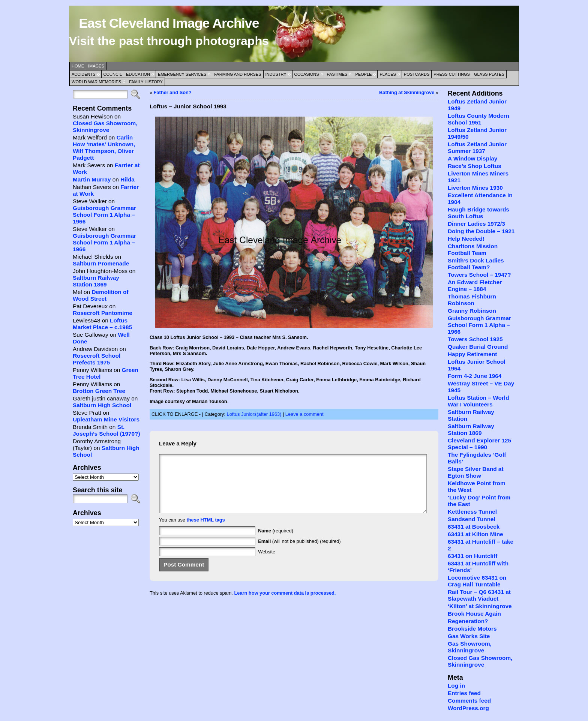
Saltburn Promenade (101, 263)
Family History (146, 82)
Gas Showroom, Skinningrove (470, 647)
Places (388, 74)
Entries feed (464, 693)
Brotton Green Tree (99, 391)
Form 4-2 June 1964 (475, 376)
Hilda (127, 179)
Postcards (417, 74)
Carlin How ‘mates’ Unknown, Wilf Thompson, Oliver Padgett (104, 148)
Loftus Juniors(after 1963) (254, 414)
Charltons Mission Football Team (473, 250)
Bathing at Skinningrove (407, 92)
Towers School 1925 (475, 339)
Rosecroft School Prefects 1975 (97, 359)
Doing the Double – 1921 (481, 231)
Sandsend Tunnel (472, 519)
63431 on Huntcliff (472, 556)
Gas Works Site (469, 636)
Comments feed (469, 701)
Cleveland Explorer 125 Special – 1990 (479, 444)
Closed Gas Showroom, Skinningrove (105, 127)
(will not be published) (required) (299, 552)
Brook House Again (474, 614)
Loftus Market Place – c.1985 (102, 324)
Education (138, 74)
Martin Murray (92, 179)
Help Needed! (466, 239)
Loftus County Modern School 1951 (478, 119)
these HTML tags (206, 531)
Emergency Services (182, 74)
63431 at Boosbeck (474, 527)
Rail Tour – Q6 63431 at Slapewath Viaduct (479, 595)
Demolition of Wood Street (101, 295)
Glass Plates (489, 74)
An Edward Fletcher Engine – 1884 (475, 286)
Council (113, 74)
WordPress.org (468, 708)
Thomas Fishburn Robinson (472, 300)
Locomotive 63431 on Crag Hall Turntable (477, 581)
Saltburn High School (102, 405)
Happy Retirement (472, 354)
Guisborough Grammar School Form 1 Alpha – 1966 (104, 215)
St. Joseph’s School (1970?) (106, 430)
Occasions (307, 74)
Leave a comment (304, 414)
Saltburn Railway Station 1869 (96, 281)
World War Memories (96, 82)
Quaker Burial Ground (478, 347)
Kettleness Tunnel (472, 512)
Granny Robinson (472, 311)
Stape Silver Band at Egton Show (476, 472)
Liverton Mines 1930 (475, 188)
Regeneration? (468, 621)
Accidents (84, 74)
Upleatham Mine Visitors (106, 419)
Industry (276, 74)
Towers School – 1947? (479, 275)
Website (267, 563)
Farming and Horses (238, 74)
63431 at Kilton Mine (475, 534)
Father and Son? (173, 92)
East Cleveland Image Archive (169, 23)
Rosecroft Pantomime (103, 313)
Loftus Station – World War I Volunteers (478, 401)
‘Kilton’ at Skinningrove (480, 606)
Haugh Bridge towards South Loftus (478, 213)
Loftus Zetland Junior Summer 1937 (477, 148)
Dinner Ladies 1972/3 (476, 224)
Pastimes (337, 74)
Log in (456, 686)
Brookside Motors (472, 629)
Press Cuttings (452, 74)
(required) (276, 542)
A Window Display (472, 158)
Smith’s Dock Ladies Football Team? (476, 264)
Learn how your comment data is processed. (285, 604)
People (363, 74)
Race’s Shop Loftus (475, 166)
